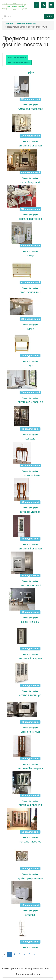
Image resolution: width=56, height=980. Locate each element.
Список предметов (19, 62)
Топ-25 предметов (17, 57)
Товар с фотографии (30, 105)
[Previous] (5, 954)
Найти (49, 16)
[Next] (34, 954)
